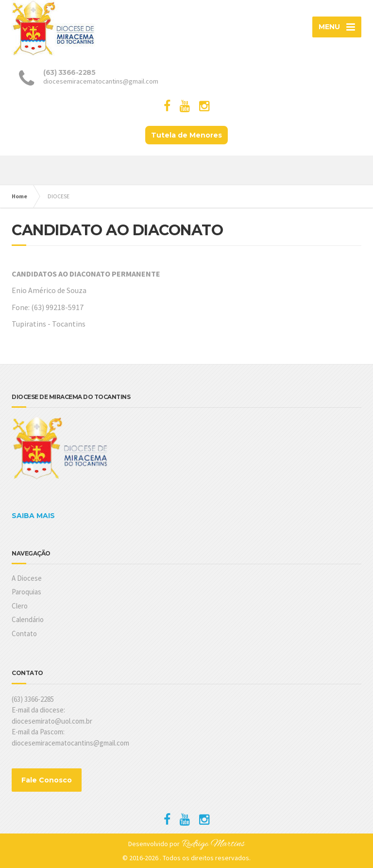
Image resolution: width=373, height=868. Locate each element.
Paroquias (26, 592)
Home (19, 196)
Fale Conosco (47, 780)
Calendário (28, 619)
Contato (24, 634)
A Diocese (27, 578)
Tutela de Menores (186, 135)
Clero (20, 606)
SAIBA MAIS (33, 516)
